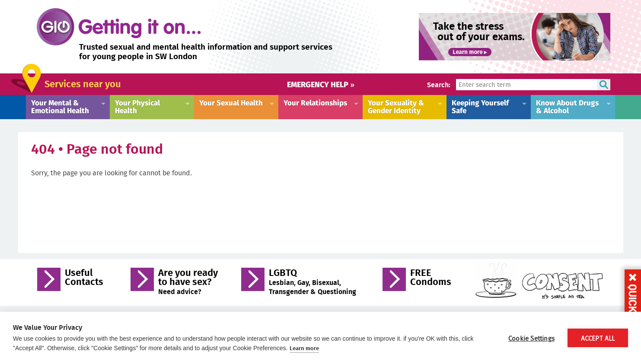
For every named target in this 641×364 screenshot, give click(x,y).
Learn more (304, 348)
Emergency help (321, 84)
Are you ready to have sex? (188, 281)
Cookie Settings (531, 338)
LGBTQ (313, 281)
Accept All (598, 338)
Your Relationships (315, 102)
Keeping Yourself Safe (480, 106)
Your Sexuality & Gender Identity (396, 106)
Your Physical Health (137, 106)
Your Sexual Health (231, 102)
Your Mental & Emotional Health (60, 106)
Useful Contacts (84, 278)
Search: (439, 84)
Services (83, 83)
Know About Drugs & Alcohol (567, 106)
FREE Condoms (431, 278)
